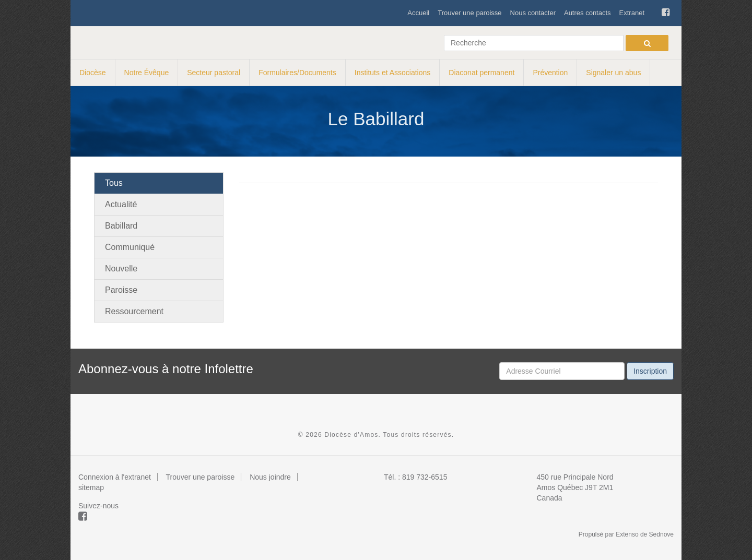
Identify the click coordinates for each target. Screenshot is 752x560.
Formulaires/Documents (297, 73)
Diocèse (93, 73)
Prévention (550, 73)
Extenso (627, 534)
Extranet (632, 13)
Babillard (121, 226)
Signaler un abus (613, 73)
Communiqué (130, 247)
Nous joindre (270, 477)
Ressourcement (134, 311)
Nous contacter (533, 13)
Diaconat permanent (481, 73)
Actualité (121, 204)
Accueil (418, 13)
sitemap (91, 487)
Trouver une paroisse (469, 13)
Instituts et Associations (393, 73)
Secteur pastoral (214, 73)
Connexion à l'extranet (115, 477)
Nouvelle (121, 269)
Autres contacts (587, 13)
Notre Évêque (147, 73)
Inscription (650, 371)
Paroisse (121, 290)
